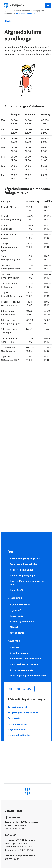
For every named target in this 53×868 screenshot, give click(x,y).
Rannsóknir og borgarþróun (25, 664)
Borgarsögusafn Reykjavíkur (23, 713)
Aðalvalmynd (48, 6)
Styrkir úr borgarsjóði (21, 670)
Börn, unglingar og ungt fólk (25, 559)
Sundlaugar (9, 13)
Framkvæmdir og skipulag (24, 564)
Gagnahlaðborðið (17, 729)
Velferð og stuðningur (22, 570)
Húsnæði (15, 647)
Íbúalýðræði (16, 590)
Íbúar (11, 10)
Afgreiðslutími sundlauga (25, 13)
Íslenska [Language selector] (11, 689)
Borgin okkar (15, 718)
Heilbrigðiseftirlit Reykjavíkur (26, 659)
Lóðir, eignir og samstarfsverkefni (28, 675)
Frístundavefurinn (17, 724)
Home (6, 11)
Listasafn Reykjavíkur (19, 735)
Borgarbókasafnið (17, 707)
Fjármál (14, 627)
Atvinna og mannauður (22, 621)
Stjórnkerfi (16, 610)
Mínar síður (26, 689)
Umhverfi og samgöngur (23, 575)
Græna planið (17, 633)
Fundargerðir (17, 616)
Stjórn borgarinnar (20, 605)
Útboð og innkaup (20, 653)
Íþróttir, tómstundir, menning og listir (30, 10)
